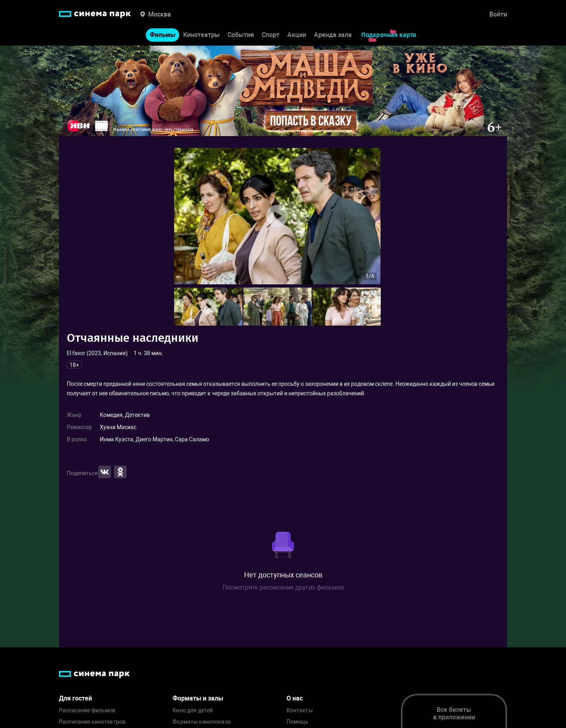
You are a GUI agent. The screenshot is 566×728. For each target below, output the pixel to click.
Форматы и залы (198, 698)
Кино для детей (193, 710)
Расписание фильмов (87, 710)
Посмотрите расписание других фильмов (283, 587)
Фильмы (163, 35)
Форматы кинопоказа (202, 722)
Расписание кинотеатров (92, 722)
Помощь (298, 722)
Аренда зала (333, 35)
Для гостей (75, 698)
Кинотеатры (201, 35)
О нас (295, 698)
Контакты (300, 710)
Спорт (271, 35)
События (241, 35)
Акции (297, 35)
